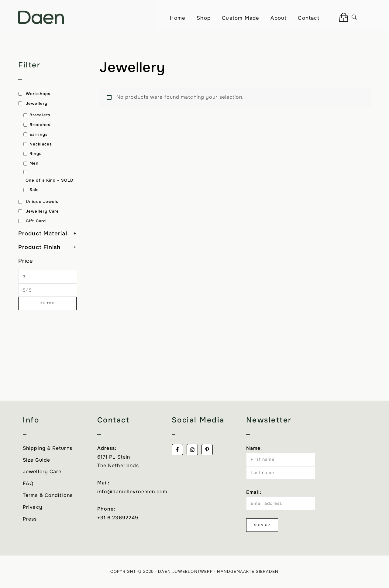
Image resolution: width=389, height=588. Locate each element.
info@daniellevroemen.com (132, 492)
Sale (34, 190)
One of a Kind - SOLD (50, 180)
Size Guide (36, 460)
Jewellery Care (42, 211)
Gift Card (36, 221)
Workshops (38, 94)
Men (34, 163)
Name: (254, 448)
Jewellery (37, 103)
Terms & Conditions (48, 495)
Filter (47, 303)
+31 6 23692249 (118, 518)
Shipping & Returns (48, 448)
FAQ (28, 483)
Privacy (33, 507)
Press (30, 519)
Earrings (39, 134)
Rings (36, 154)
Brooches (40, 125)
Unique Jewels (42, 202)
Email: (254, 492)
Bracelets (40, 115)
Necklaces (41, 144)
